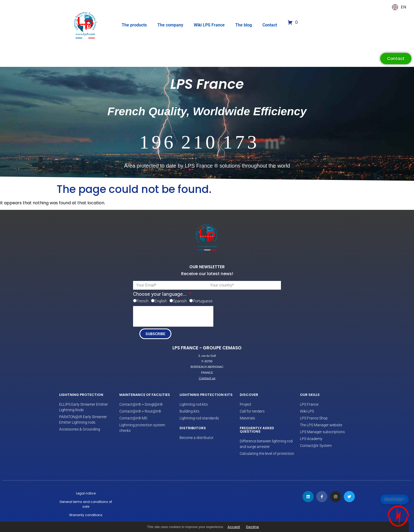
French (142, 301)
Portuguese (203, 301)
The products (134, 25)
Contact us (207, 378)
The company (170, 25)
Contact (270, 25)
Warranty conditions (86, 515)
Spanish (180, 301)
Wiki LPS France (209, 25)
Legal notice (86, 493)
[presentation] (173, 316)
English (161, 301)
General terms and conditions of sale (86, 504)
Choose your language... (161, 294)
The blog (244, 25)
